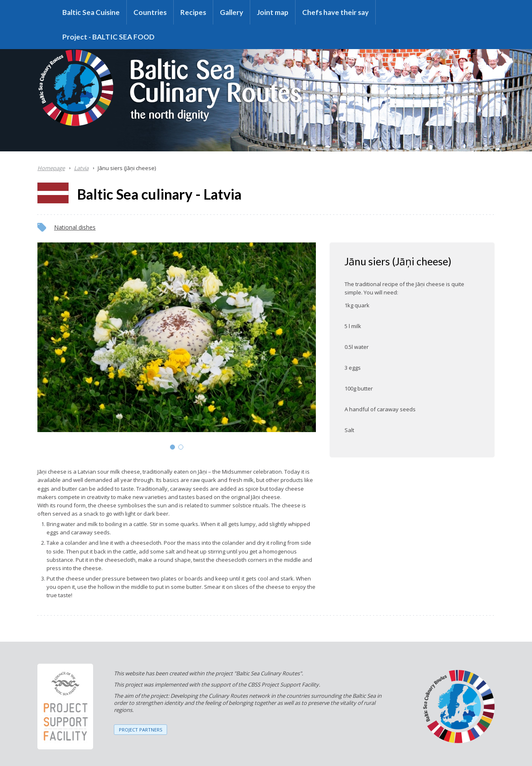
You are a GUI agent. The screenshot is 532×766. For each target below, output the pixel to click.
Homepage (51, 168)
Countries (150, 12)
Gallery (232, 12)
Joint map (273, 12)
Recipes (193, 12)
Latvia (81, 168)
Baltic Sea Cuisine (91, 12)
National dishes (75, 227)
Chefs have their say (335, 12)
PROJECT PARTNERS (140, 730)
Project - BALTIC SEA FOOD (108, 37)
